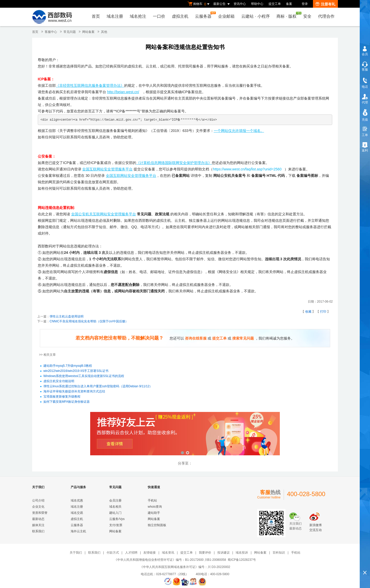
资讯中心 (240, 4)
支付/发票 (116, 525)
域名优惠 (77, 500)
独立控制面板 (157, 525)
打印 (323, 312)
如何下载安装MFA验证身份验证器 (67, 402)
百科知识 (279, 553)
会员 (365, 54)
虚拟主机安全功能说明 (59, 381)
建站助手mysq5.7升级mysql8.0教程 (68, 366)
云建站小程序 (255, 16)
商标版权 (288, 15)
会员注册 (115, 500)
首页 (96, 16)
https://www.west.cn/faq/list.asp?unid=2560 (247, 169)
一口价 (159, 16)
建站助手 (154, 513)
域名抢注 (138, 16)
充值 (365, 120)
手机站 (152, 500)
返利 (365, 150)
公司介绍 (38, 500)
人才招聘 (131, 553)
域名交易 (77, 513)
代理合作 (326, 16)
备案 (289, 4)
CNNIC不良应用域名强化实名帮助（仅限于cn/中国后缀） (89, 321)
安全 (307, 16)
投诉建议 (224, 553)
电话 (365, 87)
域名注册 (115, 16)
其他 (104, 32)
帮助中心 (257, 4)
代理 (365, 102)
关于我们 (76, 553)
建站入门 (115, 513)
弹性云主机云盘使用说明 (67, 316)
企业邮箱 (226, 16)
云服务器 (205, 15)
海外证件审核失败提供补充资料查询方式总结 (74, 392)
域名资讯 (168, 553)
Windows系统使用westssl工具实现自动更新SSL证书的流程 (84, 376)
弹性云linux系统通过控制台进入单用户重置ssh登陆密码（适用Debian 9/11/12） (98, 387)
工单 (365, 135)
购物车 (199, 4)
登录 (305, 4)
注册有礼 (325, 4)
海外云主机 (78, 531)
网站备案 (88, 32)
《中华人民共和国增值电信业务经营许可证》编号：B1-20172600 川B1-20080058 (170, 560)
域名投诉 (242, 553)
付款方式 (113, 553)
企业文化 (38, 507)
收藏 (308, 312)
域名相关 (115, 507)
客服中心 (51, 32)
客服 (365, 70)
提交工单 (275, 4)
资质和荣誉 (40, 513)
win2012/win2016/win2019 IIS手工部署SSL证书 (76, 371)
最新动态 (38, 519)
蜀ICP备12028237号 (242, 560)
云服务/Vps (117, 519)
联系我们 (38, 531)
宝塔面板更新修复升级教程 (62, 397)
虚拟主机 (180, 16)
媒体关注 (38, 525)
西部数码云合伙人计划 (185, 434)
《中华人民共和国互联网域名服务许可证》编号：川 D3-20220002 (185, 567)
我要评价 (205, 553)
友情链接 (150, 553)
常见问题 (70, 32)
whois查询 (155, 507)
